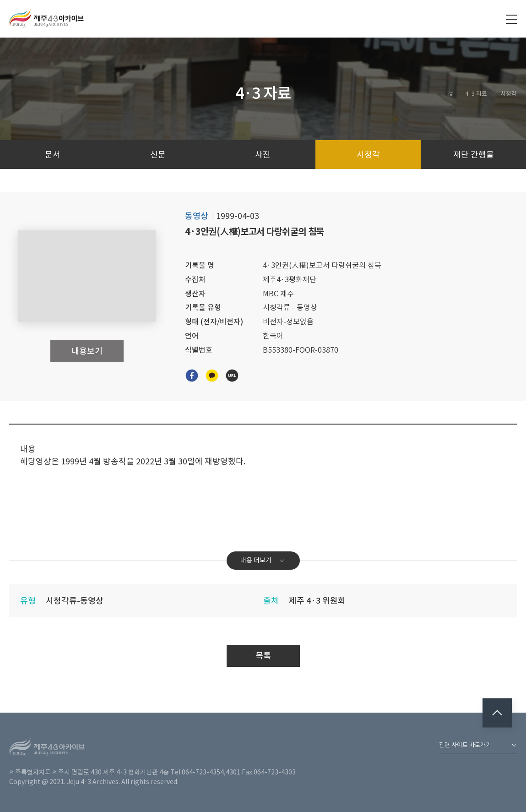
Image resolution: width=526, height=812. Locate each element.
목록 (263, 656)
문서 (53, 155)
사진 (263, 155)
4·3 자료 (476, 94)
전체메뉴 (511, 19)
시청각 (509, 94)
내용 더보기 (263, 560)
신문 (158, 155)
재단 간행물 (474, 155)
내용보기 (87, 351)
